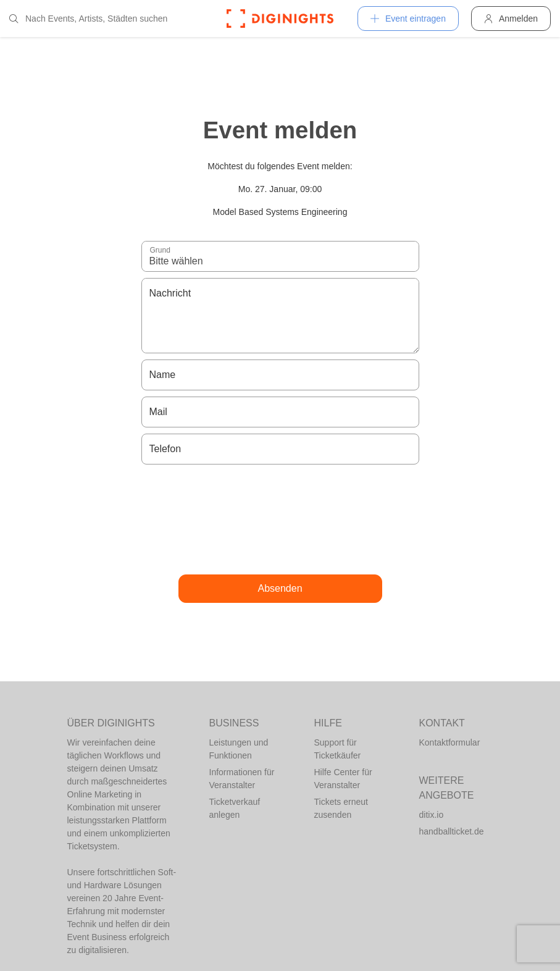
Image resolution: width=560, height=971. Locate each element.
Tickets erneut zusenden (341, 808)
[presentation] (280, 519)
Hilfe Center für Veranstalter (343, 779)
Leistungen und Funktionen (239, 749)
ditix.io (432, 815)
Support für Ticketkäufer (338, 749)
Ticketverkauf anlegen (235, 808)
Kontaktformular (450, 742)
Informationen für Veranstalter (242, 779)
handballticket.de (452, 831)
